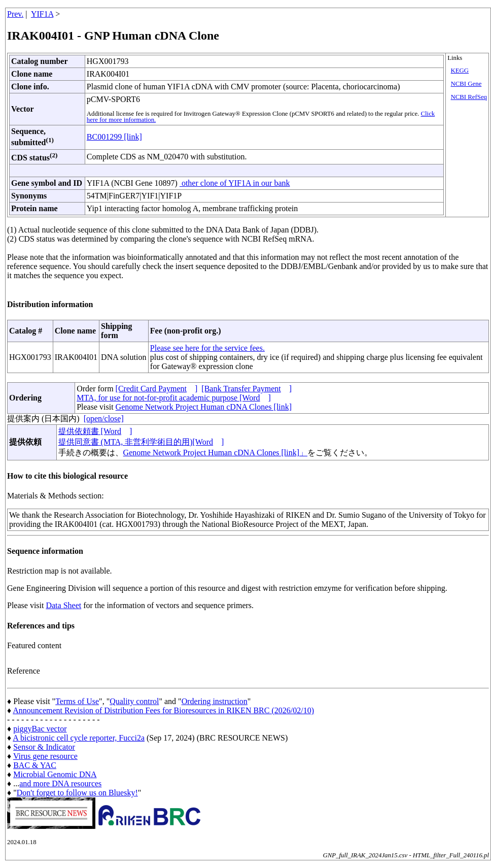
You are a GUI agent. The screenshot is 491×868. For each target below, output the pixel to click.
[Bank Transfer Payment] (247, 389)
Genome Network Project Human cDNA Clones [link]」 (215, 453)
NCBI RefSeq (469, 97)
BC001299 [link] (114, 137)
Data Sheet (63, 605)
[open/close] (104, 419)
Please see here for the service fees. (207, 348)
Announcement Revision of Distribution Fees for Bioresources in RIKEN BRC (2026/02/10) (163, 710)
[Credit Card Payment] (157, 389)
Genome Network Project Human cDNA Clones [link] (204, 407)
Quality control (134, 701)
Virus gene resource (45, 756)
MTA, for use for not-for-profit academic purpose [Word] (174, 398)
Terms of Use (77, 701)
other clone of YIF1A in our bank (235, 183)
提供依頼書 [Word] (95, 431)
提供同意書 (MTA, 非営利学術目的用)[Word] (141, 442)
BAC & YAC (35, 765)
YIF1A (42, 14)
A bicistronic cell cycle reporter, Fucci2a (79, 738)
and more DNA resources (60, 783)
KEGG (460, 71)
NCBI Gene (466, 84)
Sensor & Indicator (44, 747)
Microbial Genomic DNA (55, 774)
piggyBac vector (40, 729)
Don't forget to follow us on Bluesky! (77, 793)
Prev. (15, 14)
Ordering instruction (215, 701)
